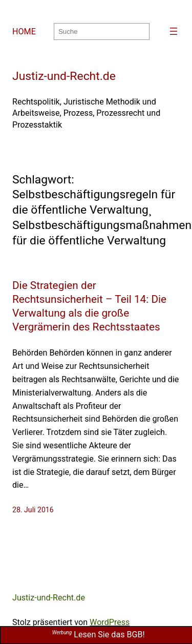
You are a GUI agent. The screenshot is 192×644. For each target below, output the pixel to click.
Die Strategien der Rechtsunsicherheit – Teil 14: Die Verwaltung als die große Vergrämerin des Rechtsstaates (89, 306)
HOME (24, 32)
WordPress (110, 622)
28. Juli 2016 (33, 510)
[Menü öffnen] (174, 31)
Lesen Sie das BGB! (99, 635)
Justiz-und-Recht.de (64, 76)
